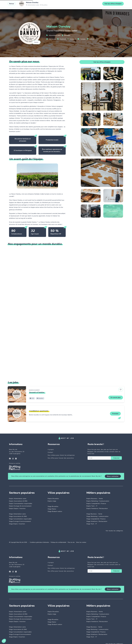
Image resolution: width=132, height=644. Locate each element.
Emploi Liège (52, 501)
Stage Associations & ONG (18, 516)
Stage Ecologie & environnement (20, 521)
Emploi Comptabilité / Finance (96, 504)
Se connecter (116, 4)
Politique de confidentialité (58, 542)
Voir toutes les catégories (114, 531)
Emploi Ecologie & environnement (20, 506)
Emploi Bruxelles (53, 499)
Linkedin (91, 39)
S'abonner (116, 458)
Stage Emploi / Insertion (17, 524)
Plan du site (71, 542)
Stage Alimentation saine (17, 514)
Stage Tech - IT (92, 524)
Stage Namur (52, 509)
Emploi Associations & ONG (18, 501)
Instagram (72, 39)
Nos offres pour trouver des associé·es (61, 458)
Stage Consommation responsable (20, 519)
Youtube (82, 39)
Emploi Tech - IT (92, 506)
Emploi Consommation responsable (21, 504)
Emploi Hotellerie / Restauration (97, 509)
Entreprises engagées (46, 4)
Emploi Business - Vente (95, 499)
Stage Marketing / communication (97, 516)
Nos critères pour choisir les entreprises (61, 455)
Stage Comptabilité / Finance (96, 519)
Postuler (115, 414)
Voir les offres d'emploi (102, 62)
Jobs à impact (31, 4)
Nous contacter (113, 476)
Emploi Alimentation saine (18, 499)
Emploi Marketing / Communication (98, 501)
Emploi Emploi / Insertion (17, 509)
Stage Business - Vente (94, 514)
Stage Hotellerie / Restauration (97, 521)
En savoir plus (116, 398)
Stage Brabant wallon (55, 511)
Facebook (62, 39)
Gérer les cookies (81, 542)
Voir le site (51, 39)
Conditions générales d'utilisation (39, 542)
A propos (51, 450)
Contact (50, 452)
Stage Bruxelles (53, 506)
